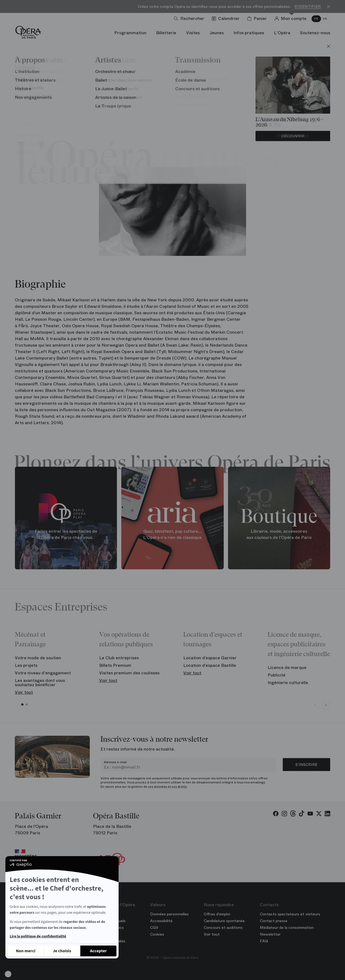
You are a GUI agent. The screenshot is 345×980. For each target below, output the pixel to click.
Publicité (277, 675)
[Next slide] (326, 705)
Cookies (157, 934)
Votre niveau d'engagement (43, 673)
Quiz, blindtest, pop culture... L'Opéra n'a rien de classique (172, 534)
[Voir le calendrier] (227, 19)
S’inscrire (306, 765)
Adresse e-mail (115, 762)
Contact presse (274, 921)
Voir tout (24, 692)
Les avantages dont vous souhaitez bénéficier (40, 683)
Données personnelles (169, 914)
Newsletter (270, 934)
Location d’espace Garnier (210, 658)
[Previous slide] (315, 705)
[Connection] (291, 19)
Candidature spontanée (224, 921)
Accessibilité (161, 921)
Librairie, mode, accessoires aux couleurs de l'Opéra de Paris (279, 534)
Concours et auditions (223, 927)
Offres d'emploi (217, 914)
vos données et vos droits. (168, 787)
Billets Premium (115, 665)
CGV (154, 927)
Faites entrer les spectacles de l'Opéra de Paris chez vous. (66, 534)
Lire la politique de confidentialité (38, 936)
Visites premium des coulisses (129, 673)
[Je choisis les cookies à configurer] (62, 951)
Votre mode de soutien (38, 658)
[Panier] (258, 19)
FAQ (264, 941)
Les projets (26, 665)
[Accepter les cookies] (98, 951)
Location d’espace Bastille (210, 665)
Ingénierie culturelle (288, 683)
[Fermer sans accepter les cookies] (26, 951)
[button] (8, 974)
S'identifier (308, 7)
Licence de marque (287, 667)
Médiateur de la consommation (287, 927)
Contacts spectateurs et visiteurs (290, 914)
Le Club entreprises (119, 658)
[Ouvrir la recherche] (190, 19)
